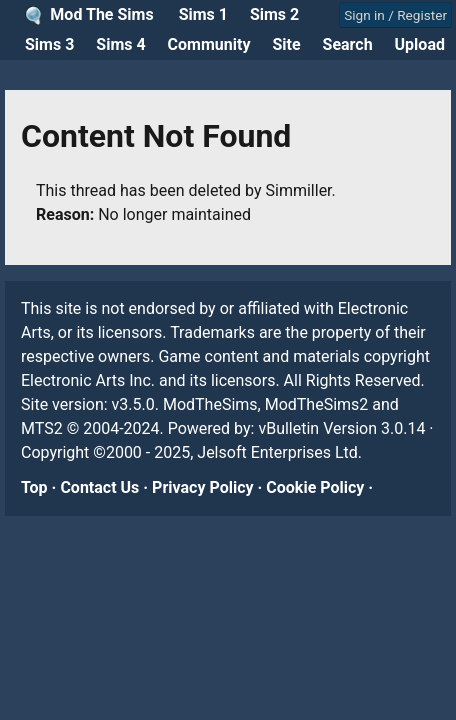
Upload (420, 44)
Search (348, 44)
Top (34, 487)
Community (209, 44)
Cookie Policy (315, 487)
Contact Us (99, 487)
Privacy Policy (202, 487)
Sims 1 (203, 14)
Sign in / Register (395, 15)
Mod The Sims (101, 14)
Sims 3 (49, 44)
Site (286, 44)
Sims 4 (120, 44)
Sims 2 (274, 14)
